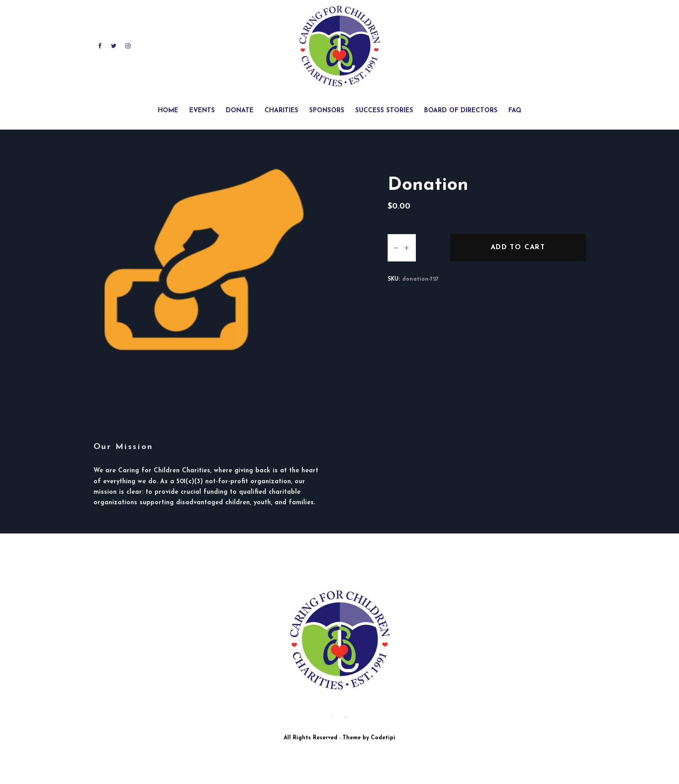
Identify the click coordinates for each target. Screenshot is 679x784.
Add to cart (518, 248)
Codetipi (383, 738)
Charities (281, 111)
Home (168, 111)
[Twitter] (114, 46)
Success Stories (384, 111)
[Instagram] (128, 46)
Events (202, 111)
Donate (240, 111)
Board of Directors (461, 111)
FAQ (515, 111)
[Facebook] (100, 46)
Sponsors (327, 111)
